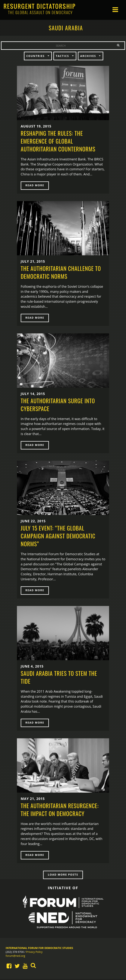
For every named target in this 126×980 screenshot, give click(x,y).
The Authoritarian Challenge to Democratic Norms (61, 272)
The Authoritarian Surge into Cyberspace (58, 405)
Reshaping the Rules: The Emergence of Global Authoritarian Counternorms (58, 141)
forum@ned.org (15, 957)
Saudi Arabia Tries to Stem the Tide (59, 678)
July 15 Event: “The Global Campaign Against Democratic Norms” (58, 536)
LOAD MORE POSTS (63, 875)
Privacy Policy (34, 953)
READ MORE (35, 185)
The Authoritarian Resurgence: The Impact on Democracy (60, 810)
